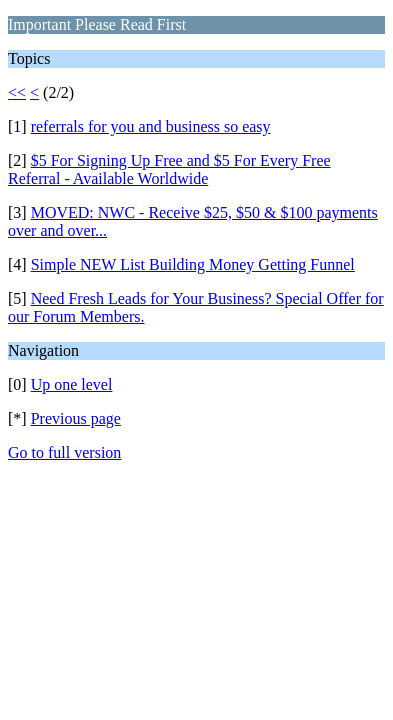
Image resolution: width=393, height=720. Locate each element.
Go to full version (64, 452)
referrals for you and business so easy (151, 126)
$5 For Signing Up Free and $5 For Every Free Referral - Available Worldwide (169, 169)
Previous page (76, 418)
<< (17, 92)
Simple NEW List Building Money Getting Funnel (193, 264)
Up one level (72, 384)
